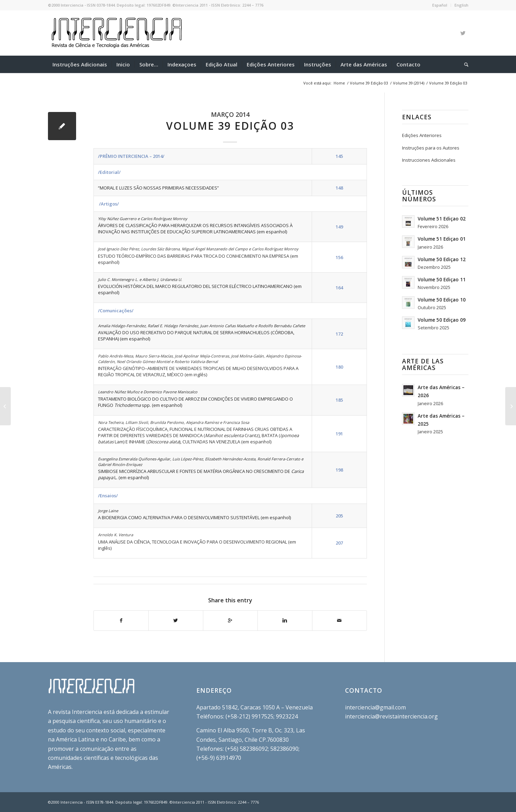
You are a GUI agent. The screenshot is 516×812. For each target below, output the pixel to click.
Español (440, 5)
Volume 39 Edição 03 (369, 83)
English (461, 5)
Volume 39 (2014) (409, 83)
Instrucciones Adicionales (429, 160)
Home (339, 83)
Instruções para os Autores (431, 148)
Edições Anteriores (422, 135)
